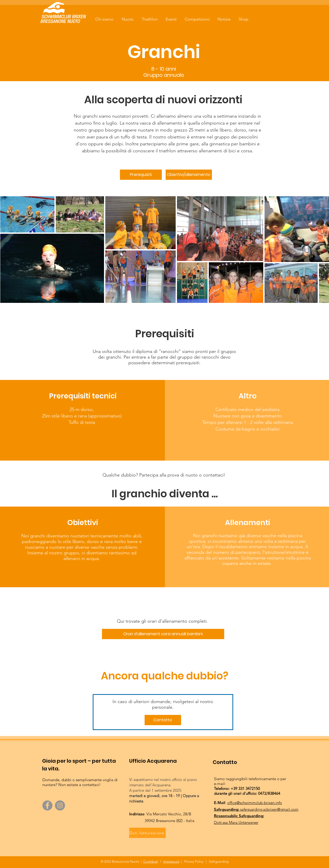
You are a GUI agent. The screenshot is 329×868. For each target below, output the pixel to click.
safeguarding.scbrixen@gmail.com (269, 809)
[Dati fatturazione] (147, 833)
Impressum (171, 861)
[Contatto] (163, 720)
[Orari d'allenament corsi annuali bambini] (163, 634)
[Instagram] (60, 805)
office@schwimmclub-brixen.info (255, 803)
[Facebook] (47, 805)
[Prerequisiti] (141, 175)
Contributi (151, 861)
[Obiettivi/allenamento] (189, 175)
